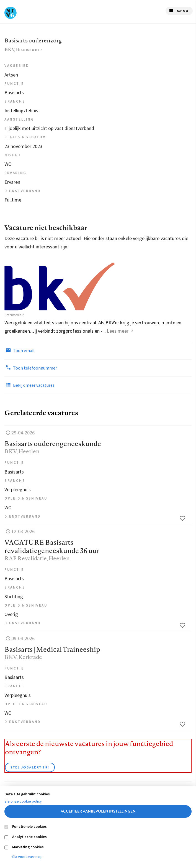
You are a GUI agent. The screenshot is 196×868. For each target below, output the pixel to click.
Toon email (20, 350)
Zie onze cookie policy (23, 801)
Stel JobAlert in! (30, 767)
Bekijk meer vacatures (29, 385)
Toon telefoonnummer (31, 368)
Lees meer (118, 331)
